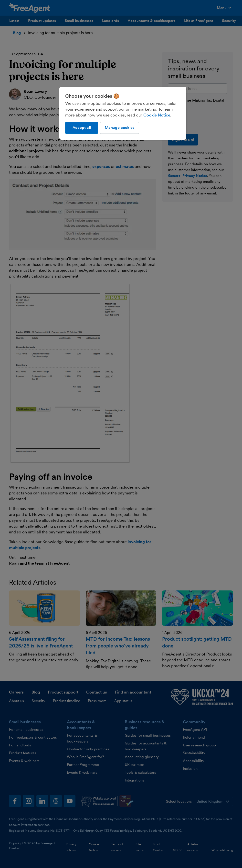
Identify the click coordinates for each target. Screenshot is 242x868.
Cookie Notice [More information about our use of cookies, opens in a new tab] (157, 115)
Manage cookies (120, 128)
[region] (123, 113)
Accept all (82, 128)
